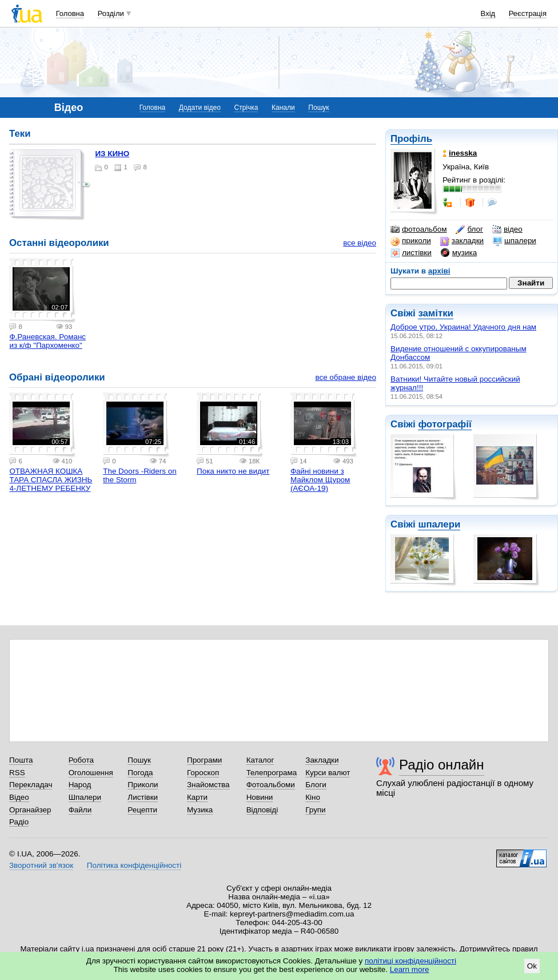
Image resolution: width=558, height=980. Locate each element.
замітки (436, 313)
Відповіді (262, 810)
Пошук (318, 108)
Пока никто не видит (233, 471)
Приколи (143, 785)
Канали (283, 108)
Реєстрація (528, 13)
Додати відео (200, 108)
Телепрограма (272, 773)
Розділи (111, 13)
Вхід (488, 13)
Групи (315, 810)
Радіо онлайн (442, 765)
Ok (532, 966)
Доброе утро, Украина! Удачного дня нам (463, 327)
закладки (462, 241)
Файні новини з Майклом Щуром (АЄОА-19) (320, 480)
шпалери (515, 241)
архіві (439, 271)
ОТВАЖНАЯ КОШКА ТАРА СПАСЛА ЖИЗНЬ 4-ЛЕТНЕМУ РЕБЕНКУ (51, 480)
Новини (260, 797)
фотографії (445, 424)
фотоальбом (418, 229)
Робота (81, 760)
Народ (80, 785)
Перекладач (31, 785)
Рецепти (142, 810)
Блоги (316, 785)
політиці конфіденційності (410, 961)
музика (459, 253)
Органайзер (30, 810)
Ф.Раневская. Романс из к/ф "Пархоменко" (47, 341)
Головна (70, 13)
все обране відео (346, 377)
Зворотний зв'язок (41, 865)
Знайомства (208, 785)
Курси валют (328, 773)
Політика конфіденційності (134, 865)
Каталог (260, 760)
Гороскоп (203, 773)
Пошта (21, 760)
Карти (197, 797)
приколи (411, 241)
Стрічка (246, 108)
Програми (204, 760)
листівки (411, 253)
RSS (17, 773)
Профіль (411, 139)
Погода (140, 773)
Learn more (410, 969)
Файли (80, 810)
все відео (360, 243)
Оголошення (91, 773)
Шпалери (85, 797)
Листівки (143, 797)
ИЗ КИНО (112, 154)
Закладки (322, 760)
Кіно (313, 797)
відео (507, 229)
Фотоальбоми (271, 785)
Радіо (19, 822)
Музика (200, 810)
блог (469, 229)
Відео (19, 797)
